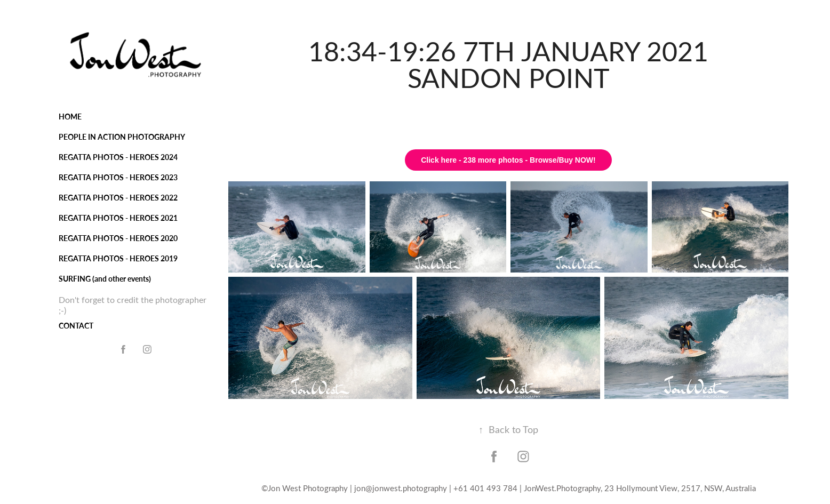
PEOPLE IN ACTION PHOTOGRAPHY (122, 137)
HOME (70, 117)
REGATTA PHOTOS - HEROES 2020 (118, 238)
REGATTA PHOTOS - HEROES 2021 (118, 218)
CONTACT (76, 326)
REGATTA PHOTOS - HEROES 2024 (118, 157)
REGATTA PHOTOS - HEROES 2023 (118, 177)
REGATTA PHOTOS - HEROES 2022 (118, 198)
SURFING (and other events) (105, 279)
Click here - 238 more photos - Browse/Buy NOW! (508, 160)
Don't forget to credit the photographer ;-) (133, 305)
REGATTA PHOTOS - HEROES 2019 (118, 258)
